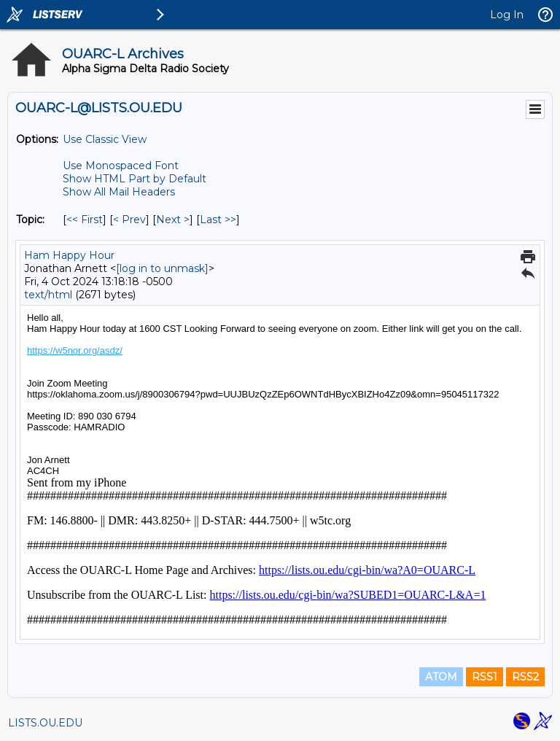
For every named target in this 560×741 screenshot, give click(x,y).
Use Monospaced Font (121, 166)
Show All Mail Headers (119, 192)
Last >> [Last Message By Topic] (218, 220)
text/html (48, 295)
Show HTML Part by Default (135, 179)
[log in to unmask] (162, 268)
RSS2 (525, 677)
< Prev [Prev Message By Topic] (129, 220)
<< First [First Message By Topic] (85, 220)
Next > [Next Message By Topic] (173, 220)
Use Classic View (105, 139)
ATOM (441, 677)
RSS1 (485, 677)
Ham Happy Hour (69, 255)
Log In (507, 15)
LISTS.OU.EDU (45, 723)
